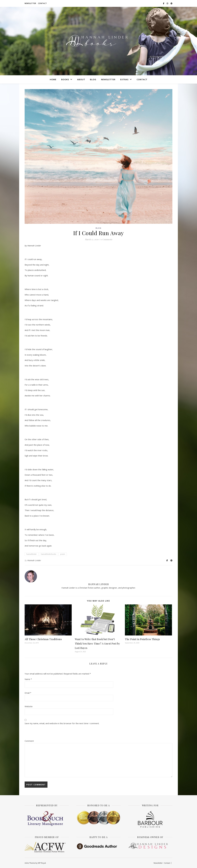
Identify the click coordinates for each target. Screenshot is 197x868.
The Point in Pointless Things (142, 639)
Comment (29, 741)
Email (28, 693)
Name (28, 679)
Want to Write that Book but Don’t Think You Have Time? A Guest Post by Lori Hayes (97, 644)
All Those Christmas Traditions (43, 639)
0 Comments (106, 239)
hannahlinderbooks (48, 554)
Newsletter (30, 3)
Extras (124, 79)
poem (63, 554)
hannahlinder (32, 554)
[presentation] (45, 733)
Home (53, 79)
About (81, 79)
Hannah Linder (34, 560)
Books (65, 79)
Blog (93, 79)
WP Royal (42, 863)
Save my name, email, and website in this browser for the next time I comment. (62, 723)
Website (29, 706)
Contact (42, 3)
